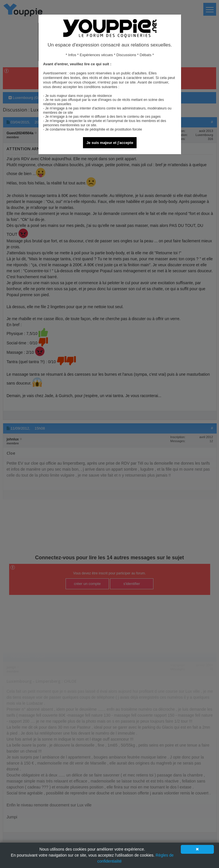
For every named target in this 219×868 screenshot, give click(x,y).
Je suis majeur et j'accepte (110, 143)
